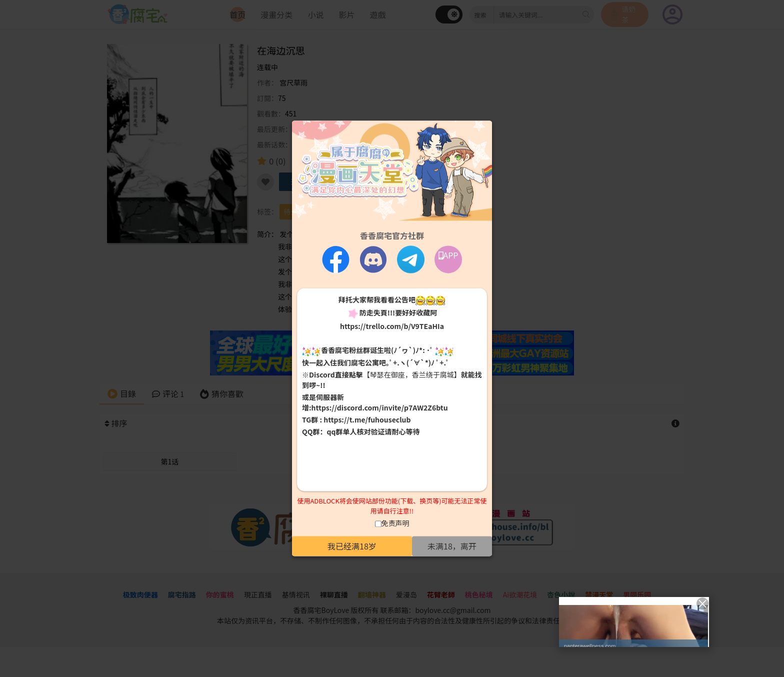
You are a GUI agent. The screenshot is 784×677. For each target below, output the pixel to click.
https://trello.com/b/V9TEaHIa (392, 326)
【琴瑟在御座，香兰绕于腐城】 (412, 374)
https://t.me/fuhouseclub (367, 419)
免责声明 (395, 523)
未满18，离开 (452, 546)
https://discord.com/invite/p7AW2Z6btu (380, 407)
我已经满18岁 (352, 546)
